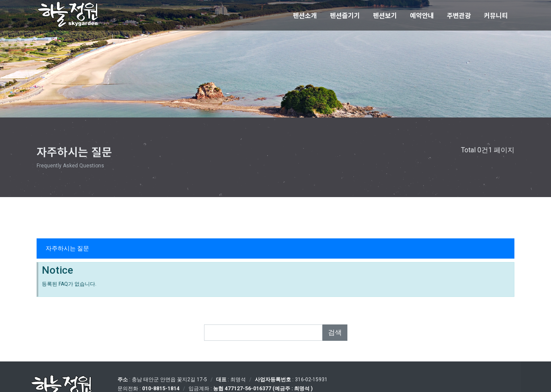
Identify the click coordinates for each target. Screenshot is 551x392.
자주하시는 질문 (67, 248)
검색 (335, 332)
